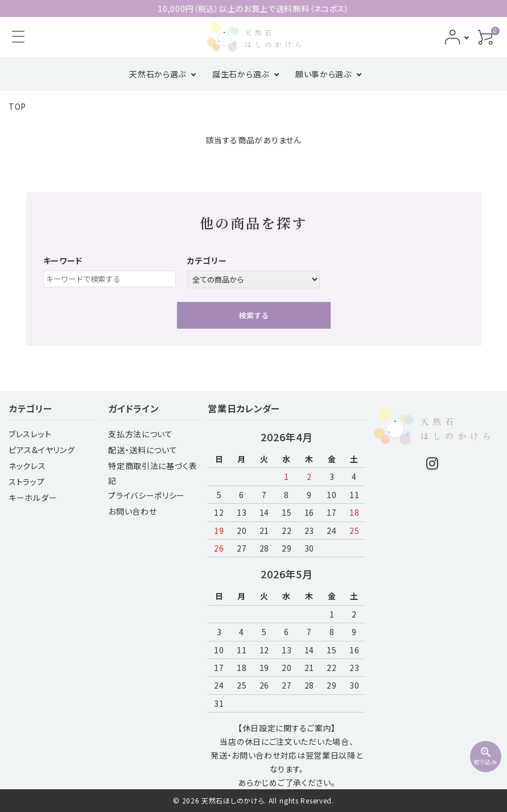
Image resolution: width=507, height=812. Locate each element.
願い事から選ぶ (323, 74)
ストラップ (27, 482)
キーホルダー (33, 498)
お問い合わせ (132, 511)
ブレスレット (30, 434)
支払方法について (141, 434)
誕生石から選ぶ (241, 74)
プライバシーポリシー (147, 495)
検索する (254, 315)
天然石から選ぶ (158, 74)
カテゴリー (207, 260)
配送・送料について (143, 450)
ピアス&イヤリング (42, 450)
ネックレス (27, 466)
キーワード (63, 260)
